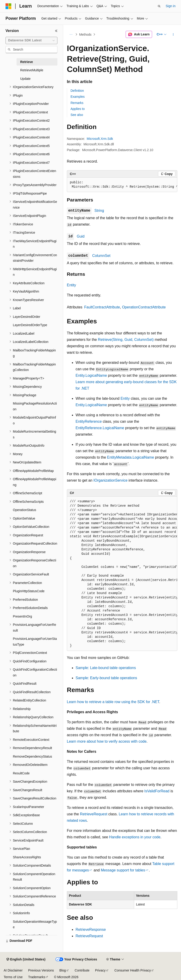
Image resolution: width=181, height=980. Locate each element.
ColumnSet (101, 256)
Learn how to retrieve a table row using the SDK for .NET (113, 702)
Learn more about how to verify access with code (107, 741)
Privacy (100, 970)
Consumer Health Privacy (133, 970)
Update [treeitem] (25, 79)
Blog (63, 970)
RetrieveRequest (94, 814)
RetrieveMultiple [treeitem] (32, 70)
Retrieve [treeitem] (27, 62)
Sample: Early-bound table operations (106, 678)
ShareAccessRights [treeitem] (27, 857)
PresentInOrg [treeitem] (22, 616)
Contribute (82, 970)
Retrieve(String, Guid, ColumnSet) (126, 340)
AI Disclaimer (13, 970)
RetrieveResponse (91, 930)
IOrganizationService (111, 480)
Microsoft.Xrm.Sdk (100, 139)
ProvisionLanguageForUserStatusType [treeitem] (35, 642)
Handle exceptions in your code (135, 837)
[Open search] (159, 6)
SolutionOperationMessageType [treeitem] (35, 924)
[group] (122, 185)
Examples (78, 97)
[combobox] (31, 40)
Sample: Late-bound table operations (106, 668)
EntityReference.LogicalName (100, 428)
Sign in (171, 6)
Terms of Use (13, 977)
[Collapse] (56, 31)
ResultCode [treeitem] (21, 773)
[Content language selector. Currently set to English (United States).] (26, 960)
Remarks (77, 103)
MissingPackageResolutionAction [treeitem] (35, 406)
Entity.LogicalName (91, 375)
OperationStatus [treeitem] (24, 510)
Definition (77, 91)
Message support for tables (123, 870)
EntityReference (89, 421)
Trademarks (37, 977)
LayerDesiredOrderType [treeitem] (30, 325)
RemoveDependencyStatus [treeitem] (32, 756)
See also (77, 115)
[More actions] (173, 34)
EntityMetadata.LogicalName (131, 457)
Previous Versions (41, 970)
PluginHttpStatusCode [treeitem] (29, 591)
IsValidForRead (157, 791)
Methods (85, 34)
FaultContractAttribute (102, 307)
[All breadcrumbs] (71, 34)
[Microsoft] (8, 6)
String (99, 211)
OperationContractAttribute (144, 307)
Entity (71, 285)
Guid (81, 236)
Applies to (78, 109)
